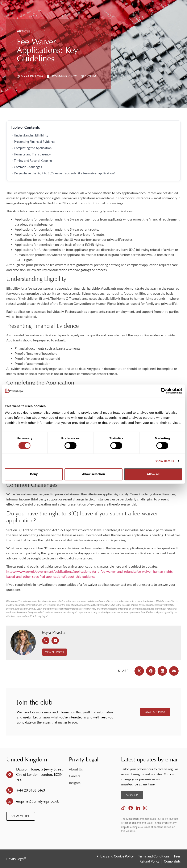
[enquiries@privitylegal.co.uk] (10, 801)
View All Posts (55, 652)
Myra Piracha (54, 632)
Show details (164, 461)
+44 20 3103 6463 (31, 790)
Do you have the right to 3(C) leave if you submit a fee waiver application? (65, 173)
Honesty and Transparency (32, 154)
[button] (139, 671)
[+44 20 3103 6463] (10, 790)
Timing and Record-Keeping (33, 161)
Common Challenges (28, 167)
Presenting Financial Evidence (35, 142)
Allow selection (93, 474)
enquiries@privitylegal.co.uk (38, 801)
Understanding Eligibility (31, 135)
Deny (34, 474)
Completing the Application (33, 148)
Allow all (153, 474)
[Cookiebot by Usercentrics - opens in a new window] (164, 391)
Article (24, 31)
